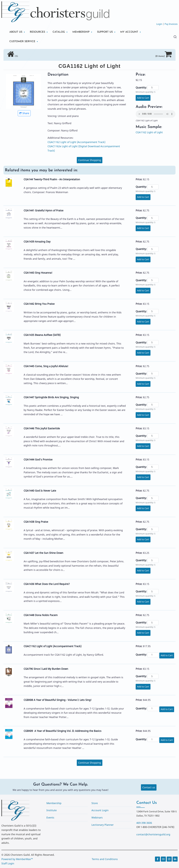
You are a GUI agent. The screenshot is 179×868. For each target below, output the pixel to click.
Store (95, 803)
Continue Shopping (90, 160)
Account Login (100, 810)
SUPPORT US (105, 32)
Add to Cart (143, 98)
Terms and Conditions (105, 859)
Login (159, 24)
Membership (54, 803)
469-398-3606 (144, 823)
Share (24, 113)
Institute (52, 810)
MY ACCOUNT (129, 32)
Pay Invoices (171, 24)
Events (50, 817)
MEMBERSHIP (81, 32)
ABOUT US (16, 32)
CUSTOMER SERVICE (22, 42)
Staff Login (8, 863)
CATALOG (59, 32)
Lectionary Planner (103, 825)
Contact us (149, 787)
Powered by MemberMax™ (17, 859)
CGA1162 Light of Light (149, 132)
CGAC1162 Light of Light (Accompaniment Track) (76, 142)
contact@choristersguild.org (153, 834)
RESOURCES (37, 32)
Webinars (97, 817)
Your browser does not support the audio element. (156, 114)
